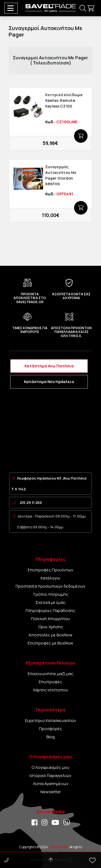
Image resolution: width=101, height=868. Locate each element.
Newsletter (51, 792)
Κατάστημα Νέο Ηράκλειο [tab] (49, 382)
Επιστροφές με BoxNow (50, 643)
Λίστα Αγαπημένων (51, 784)
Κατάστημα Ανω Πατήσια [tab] (49, 366)
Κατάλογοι (50, 578)
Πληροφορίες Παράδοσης (50, 610)
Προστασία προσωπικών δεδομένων (50, 586)
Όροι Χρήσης (51, 627)
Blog (50, 737)
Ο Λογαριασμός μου (50, 767)
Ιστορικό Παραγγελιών (50, 775)
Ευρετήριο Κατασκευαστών (51, 720)
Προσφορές (51, 729)
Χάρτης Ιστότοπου (50, 690)
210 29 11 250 (31, 503)
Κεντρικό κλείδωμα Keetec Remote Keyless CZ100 (64, 100)
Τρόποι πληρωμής (50, 594)
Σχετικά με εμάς (51, 602)
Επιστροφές (50, 682)
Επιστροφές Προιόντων (50, 570)
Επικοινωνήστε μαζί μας (51, 674)
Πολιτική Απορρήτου (50, 619)
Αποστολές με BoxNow (50, 635)
